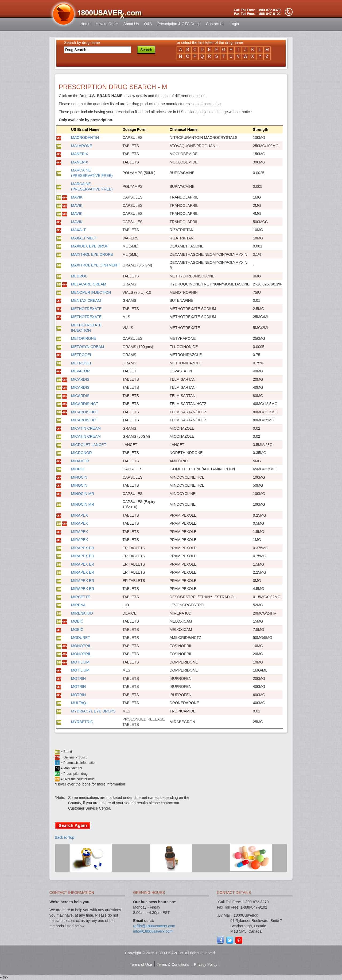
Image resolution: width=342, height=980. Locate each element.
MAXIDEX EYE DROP (90, 246)
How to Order (107, 24)
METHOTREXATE (86, 309)
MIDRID (78, 469)
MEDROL (79, 276)
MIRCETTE (81, 597)
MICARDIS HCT (85, 404)
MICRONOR (81, 453)
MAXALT (78, 230)
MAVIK (77, 197)
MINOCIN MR (83, 494)
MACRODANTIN (85, 138)
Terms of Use (141, 964)
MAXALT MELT (84, 238)
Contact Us (215, 24)
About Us (131, 24)
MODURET (81, 638)
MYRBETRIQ (82, 722)
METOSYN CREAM (88, 347)
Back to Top (65, 837)
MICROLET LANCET (89, 445)
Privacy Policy (206, 964)
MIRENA (78, 605)
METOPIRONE (84, 338)
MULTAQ (79, 703)
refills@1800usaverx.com (154, 926)
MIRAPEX (79, 515)
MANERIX (80, 154)
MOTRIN (78, 678)
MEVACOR (80, 371)
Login (234, 24)
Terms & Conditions (173, 964)
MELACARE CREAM (89, 284)
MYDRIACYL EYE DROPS (93, 711)
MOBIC (77, 621)
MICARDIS (80, 379)
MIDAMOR (80, 461)
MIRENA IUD (82, 613)
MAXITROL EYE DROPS (92, 254)
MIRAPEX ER (83, 548)
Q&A (148, 24)
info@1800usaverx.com (153, 931)
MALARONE (82, 146)
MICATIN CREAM (86, 428)
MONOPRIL (81, 646)
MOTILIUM (80, 662)
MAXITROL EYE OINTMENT (95, 265)
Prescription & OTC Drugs (179, 24)
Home (85, 24)
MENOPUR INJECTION (91, 292)
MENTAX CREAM (86, 300)
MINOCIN (79, 477)
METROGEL (82, 355)
